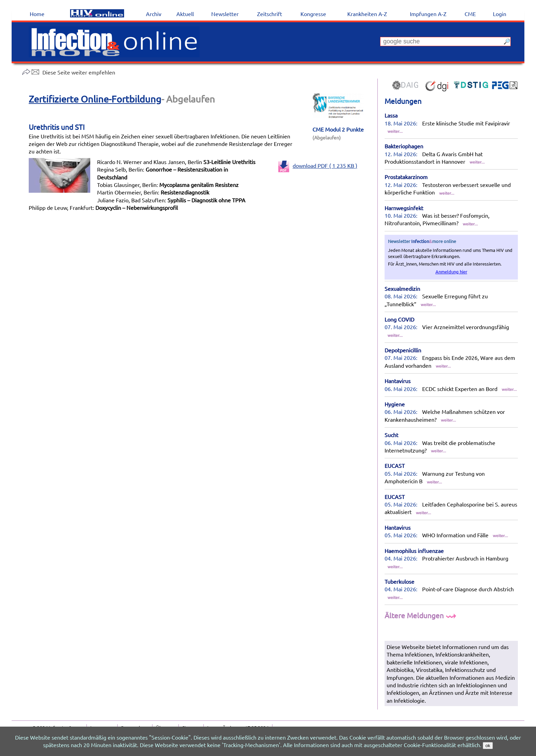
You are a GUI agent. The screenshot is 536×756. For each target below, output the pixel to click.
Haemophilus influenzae (414, 551)
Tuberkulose (399, 581)
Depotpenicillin (403, 350)
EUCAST (395, 465)
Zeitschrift (270, 14)
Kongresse (313, 14)
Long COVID (399, 319)
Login (500, 14)
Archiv (154, 14)
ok (488, 746)
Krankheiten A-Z (367, 14)
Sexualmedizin (402, 288)
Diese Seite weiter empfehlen (69, 72)
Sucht (391, 435)
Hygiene (395, 404)
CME (470, 14)
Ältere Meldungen (421, 615)
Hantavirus (398, 381)
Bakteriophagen (404, 146)
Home (37, 14)
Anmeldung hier (451, 272)
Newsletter (225, 14)
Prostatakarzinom (406, 177)
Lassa (391, 115)
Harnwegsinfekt (404, 208)
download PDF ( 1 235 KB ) (318, 165)
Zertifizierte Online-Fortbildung (95, 99)
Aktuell (185, 14)
